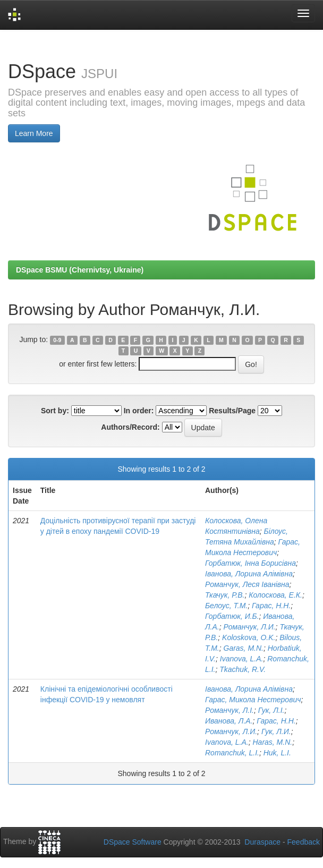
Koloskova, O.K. (249, 637)
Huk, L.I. (277, 753)
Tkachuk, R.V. (243, 669)
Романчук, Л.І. (229, 710)
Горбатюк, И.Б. (232, 616)
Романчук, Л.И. (250, 627)
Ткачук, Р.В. (225, 595)
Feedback (304, 842)
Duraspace (262, 842)
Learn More (34, 133)
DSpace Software (133, 842)
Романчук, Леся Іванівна (247, 584)
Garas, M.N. (244, 648)
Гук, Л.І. (271, 710)
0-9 (57, 340)
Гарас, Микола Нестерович (253, 700)
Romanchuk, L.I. (232, 753)
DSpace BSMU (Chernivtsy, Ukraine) (80, 270)
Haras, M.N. (273, 742)
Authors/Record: (130, 427)
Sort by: (55, 411)
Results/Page (232, 411)
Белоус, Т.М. (226, 606)
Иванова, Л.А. (229, 721)
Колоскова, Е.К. (275, 595)
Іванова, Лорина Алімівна (249, 574)
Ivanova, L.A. (242, 659)
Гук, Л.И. (276, 731)
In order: (139, 411)
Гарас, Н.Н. (271, 606)
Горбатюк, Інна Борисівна (250, 563)
